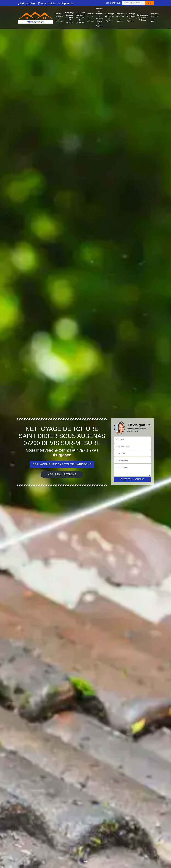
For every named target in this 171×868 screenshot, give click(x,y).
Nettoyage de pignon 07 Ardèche (154, 18)
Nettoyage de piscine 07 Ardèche (130, 18)
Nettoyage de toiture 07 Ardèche (59, 18)
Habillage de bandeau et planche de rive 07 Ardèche (99, 17)
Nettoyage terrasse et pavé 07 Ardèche (70, 17)
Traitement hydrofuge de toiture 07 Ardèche (80, 17)
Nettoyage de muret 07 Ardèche (120, 18)
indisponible (26, 3)
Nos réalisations (62, 474)
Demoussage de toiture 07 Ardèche (142, 17)
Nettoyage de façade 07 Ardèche (109, 18)
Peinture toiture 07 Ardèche (90, 18)
